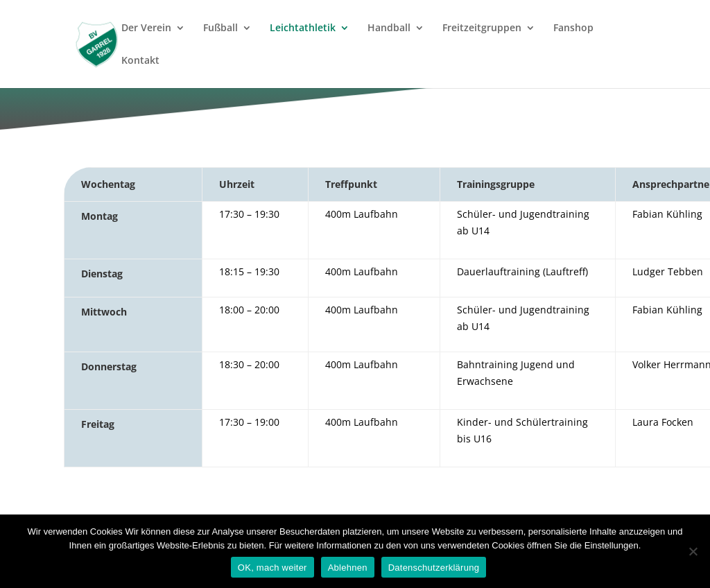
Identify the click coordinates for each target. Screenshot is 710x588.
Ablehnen (348, 568)
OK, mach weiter (272, 568)
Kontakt (140, 61)
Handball (389, 28)
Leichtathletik (303, 28)
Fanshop (573, 28)
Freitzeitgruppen (482, 28)
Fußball (220, 28)
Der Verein (146, 28)
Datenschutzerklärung (434, 568)
